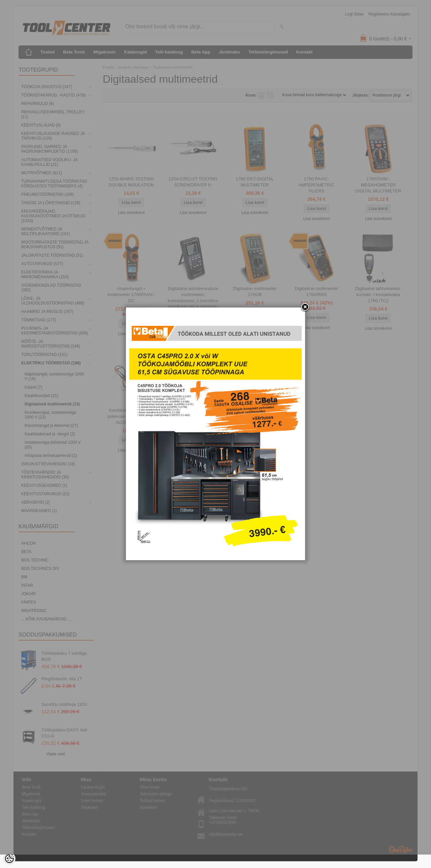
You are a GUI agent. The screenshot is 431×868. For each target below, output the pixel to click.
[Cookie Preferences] (9, 859)
